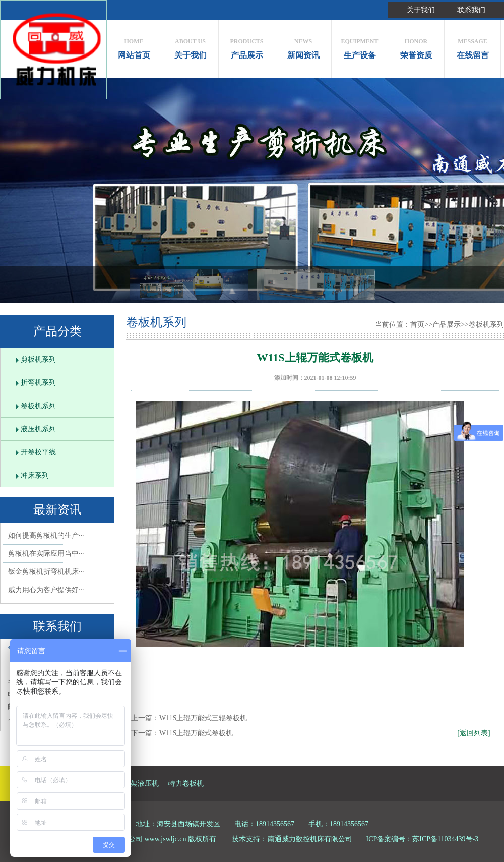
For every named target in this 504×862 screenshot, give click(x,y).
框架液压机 (141, 784)
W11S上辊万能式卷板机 (196, 733)
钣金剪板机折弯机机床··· (46, 572)
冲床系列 (35, 475)
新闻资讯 (303, 46)
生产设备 (360, 46)
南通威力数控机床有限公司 (310, 839)
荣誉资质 (416, 46)
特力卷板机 (186, 784)
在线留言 (472, 46)
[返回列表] (474, 733)
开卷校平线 (38, 452)
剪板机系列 (38, 359)
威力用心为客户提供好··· (46, 590)
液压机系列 (38, 429)
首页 (417, 325)
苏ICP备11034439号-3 (445, 839)
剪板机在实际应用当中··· (46, 554)
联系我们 (471, 10)
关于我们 (421, 10)
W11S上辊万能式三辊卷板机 (203, 718)
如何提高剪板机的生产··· (46, 535)
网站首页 (134, 46)
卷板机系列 (38, 406)
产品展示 (247, 46)
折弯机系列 (38, 383)
